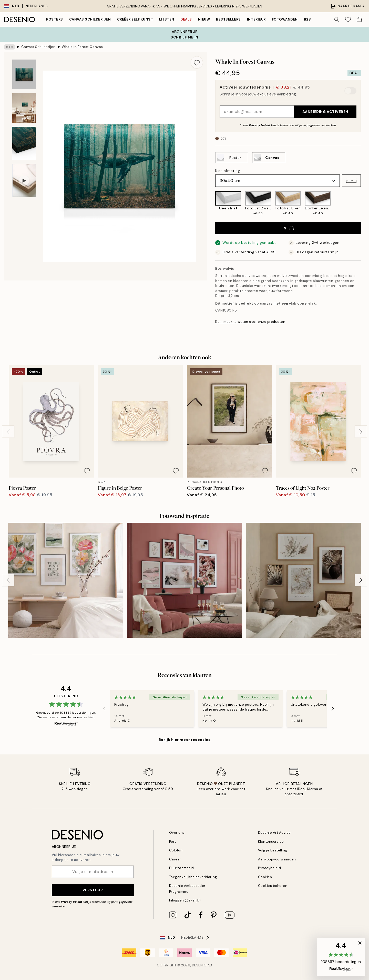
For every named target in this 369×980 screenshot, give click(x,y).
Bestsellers (228, 19)
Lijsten (167, 19)
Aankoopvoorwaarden (277, 859)
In (288, 228)
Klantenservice (271, 842)
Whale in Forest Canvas (82, 47)
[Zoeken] (337, 20)
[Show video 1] (24, 181)
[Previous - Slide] (8, 432)
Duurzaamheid (182, 868)
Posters (55, 19)
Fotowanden (285, 19)
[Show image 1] (24, 74)
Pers (173, 842)
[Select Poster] (232, 158)
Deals (186, 19)
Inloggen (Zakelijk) (185, 900)
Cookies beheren (273, 886)
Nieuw (204, 19)
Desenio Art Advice (274, 833)
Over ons (177, 833)
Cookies (265, 877)
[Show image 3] (24, 143)
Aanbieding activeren (325, 112)
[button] (351, 181)
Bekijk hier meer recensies (185, 740)
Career (175, 859)
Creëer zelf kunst (135, 19)
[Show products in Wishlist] (348, 20)
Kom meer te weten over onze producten (250, 322)
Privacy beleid (260, 125)
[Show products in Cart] (359, 20)
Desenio (199, 965)
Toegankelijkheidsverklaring (193, 877)
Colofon (176, 850)
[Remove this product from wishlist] (197, 62)
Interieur (256, 19)
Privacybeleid (270, 868)
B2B (307, 19)
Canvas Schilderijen (90, 19)
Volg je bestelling (273, 850)
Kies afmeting (228, 171)
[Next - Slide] (361, 432)
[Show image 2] (24, 108)
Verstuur (93, 890)
